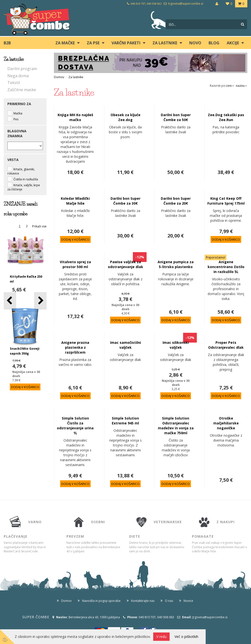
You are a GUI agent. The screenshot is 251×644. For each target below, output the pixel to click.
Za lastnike (76, 77)
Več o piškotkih (186, 637)
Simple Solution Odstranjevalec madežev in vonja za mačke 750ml (176, 426)
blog (214, 43)
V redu (161, 637)
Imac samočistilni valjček (125, 345)
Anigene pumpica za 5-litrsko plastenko (176, 264)
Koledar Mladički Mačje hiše (75, 201)
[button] (40, 301)
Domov (59, 77)
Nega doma (18, 76)
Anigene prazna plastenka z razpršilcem (75, 347)
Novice (188, 601)
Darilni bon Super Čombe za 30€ (125, 201)
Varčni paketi (126, 43)
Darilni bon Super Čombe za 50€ (176, 117)
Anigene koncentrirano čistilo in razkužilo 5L (226, 267)
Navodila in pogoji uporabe (101, 601)
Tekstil (14, 83)
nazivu (242, 86)
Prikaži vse (39, 226)
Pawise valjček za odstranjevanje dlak (125, 264)
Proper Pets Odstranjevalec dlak (226, 345)
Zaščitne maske (22, 90)
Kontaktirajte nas (143, 601)
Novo (195, 43)
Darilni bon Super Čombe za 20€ (176, 201)
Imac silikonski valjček (176, 345)
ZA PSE (93, 43)
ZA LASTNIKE (165, 43)
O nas (169, 601)
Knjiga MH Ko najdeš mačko (75, 117)
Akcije (233, 43)
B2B (7, 43)
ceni (230, 86)
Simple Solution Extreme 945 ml (125, 421)
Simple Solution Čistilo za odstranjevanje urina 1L (75, 426)
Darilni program (22, 69)
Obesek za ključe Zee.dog (125, 117)
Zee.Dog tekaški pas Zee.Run (226, 117)
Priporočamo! (216, 257)
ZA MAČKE (65, 43)
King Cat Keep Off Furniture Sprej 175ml (226, 201)
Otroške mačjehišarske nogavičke (226, 423)
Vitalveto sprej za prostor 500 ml (75, 264)
